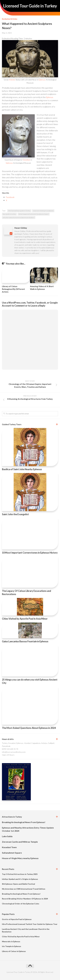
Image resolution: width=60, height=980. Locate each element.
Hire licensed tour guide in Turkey (19, 211)
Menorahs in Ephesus (11, 941)
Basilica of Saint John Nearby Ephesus (22, 469)
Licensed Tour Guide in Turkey (30, 6)
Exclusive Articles (10, 19)
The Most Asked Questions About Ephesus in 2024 (29, 728)
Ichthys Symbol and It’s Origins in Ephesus (20, 879)
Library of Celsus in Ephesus (14, 951)
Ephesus (42, 80)
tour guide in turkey (9, 214)
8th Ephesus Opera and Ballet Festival (18, 884)
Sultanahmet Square (12, 853)
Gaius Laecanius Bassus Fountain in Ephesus (25, 641)
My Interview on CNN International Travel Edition (24, 889)
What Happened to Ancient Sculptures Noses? (34, 214)
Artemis (12, 80)
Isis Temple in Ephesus (12, 946)
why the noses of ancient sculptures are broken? (19, 217)
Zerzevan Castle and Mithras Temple (20, 842)
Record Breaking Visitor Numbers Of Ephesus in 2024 (25, 899)
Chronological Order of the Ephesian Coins (21, 904)
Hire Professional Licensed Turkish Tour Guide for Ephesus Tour (30, 924)
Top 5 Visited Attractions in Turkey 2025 (20, 874)
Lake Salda (7, 836)
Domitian (27, 160)
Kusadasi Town (9, 847)
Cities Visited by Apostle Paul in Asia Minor (25, 619)
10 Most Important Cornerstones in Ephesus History (30, 553)
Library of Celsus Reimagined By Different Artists (13, 289)
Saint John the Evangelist (15, 514)
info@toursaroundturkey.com (14, 752)
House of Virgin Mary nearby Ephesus (20, 858)
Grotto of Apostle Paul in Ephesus (17, 919)
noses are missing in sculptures (43, 211)
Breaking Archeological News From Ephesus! (24, 822)
